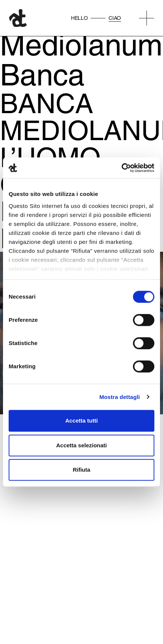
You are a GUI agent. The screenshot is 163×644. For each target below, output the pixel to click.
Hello (79, 18)
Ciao (115, 18)
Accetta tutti (82, 421)
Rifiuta (82, 470)
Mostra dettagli (119, 397)
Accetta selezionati (81, 445)
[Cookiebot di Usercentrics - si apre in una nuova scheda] (121, 168)
